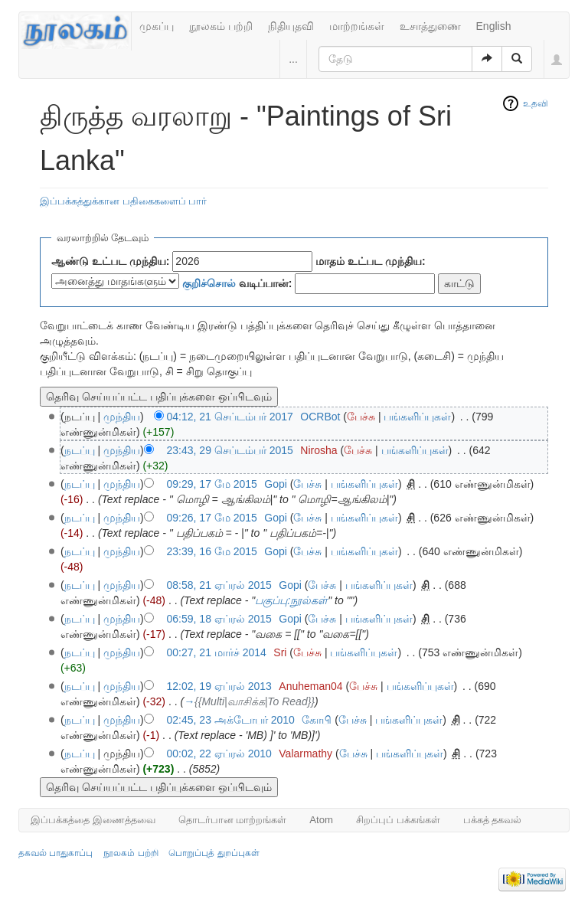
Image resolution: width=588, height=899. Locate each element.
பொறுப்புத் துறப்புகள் (214, 853)
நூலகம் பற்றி (221, 26)
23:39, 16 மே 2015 (212, 551)
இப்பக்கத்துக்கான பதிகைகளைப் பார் (123, 201)
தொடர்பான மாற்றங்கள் (233, 820)
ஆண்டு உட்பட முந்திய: (110, 261)
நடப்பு (80, 450)
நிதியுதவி (291, 26)
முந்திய (122, 417)
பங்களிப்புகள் (417, 417)
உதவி (536, 103)
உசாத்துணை (430, 26)
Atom (321, 820)
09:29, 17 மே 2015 (212, 484)
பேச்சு (361, 417)
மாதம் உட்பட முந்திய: (370, 261)
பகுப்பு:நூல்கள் (291, 600)
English (494, 26)
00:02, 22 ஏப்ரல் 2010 (219, 754)
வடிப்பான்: (237, 283)
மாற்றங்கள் (357, 26)
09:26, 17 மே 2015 (212, 518)
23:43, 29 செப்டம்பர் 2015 (230, 450)
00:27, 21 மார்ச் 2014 (217, 652)
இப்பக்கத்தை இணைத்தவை (93, 820)
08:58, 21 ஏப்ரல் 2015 (219, 585)
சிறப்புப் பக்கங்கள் (398, 820)
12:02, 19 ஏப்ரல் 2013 (219, 686)
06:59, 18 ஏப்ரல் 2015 (219, 619)
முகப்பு (157, 26)
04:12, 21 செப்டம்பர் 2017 (230, 417)
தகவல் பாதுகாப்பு (56, 853)
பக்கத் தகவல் (493, 820)
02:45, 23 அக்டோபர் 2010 (231, 720)
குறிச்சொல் (209, 283)
